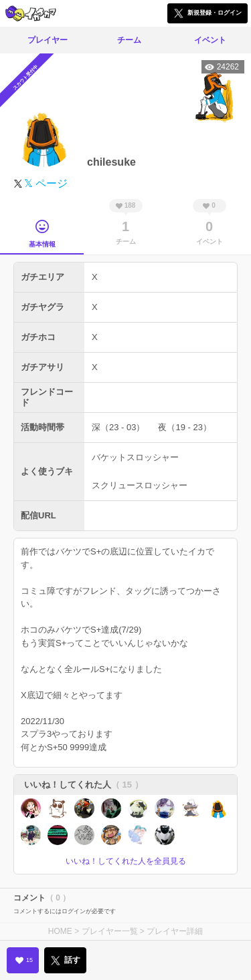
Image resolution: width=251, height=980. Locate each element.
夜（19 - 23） (184, 427)
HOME (60, 931)
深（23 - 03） (118, 427)
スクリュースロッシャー (140, 485)
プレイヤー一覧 (110, 931)
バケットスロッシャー (135, 457)
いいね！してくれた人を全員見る (126, 861)
